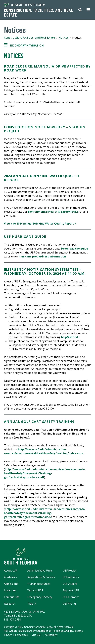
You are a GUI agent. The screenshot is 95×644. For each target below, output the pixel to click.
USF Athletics (71, 577)
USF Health (70, 571)
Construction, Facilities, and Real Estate (39, 12)
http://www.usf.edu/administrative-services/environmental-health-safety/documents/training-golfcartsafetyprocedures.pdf (45, 473)
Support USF (71, 590)
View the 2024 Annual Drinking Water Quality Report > (40, 224)
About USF (11, 571)
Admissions (11, 584)
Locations (10, 590)
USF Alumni (70, 584)
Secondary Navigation (24, 46)
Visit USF (37, 635)
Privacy (8, 635)
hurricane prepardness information (42, 256)
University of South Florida (25, 5)
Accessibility (51, 635)
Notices (64, 38)
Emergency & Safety (40, 597)
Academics (10, 577)
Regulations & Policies (41, 577)
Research (10, 604)
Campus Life (12, 597)
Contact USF (22, 635)
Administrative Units (40, 571)
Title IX (32, 604)
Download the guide (75, 249)
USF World (69, 604)
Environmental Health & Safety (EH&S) (54, 212)
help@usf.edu (70, 337)
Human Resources (39, 584)
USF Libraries (71, 597)
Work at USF (35, 590)
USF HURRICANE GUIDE (25, 237)
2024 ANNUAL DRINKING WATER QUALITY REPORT (42, 178)
